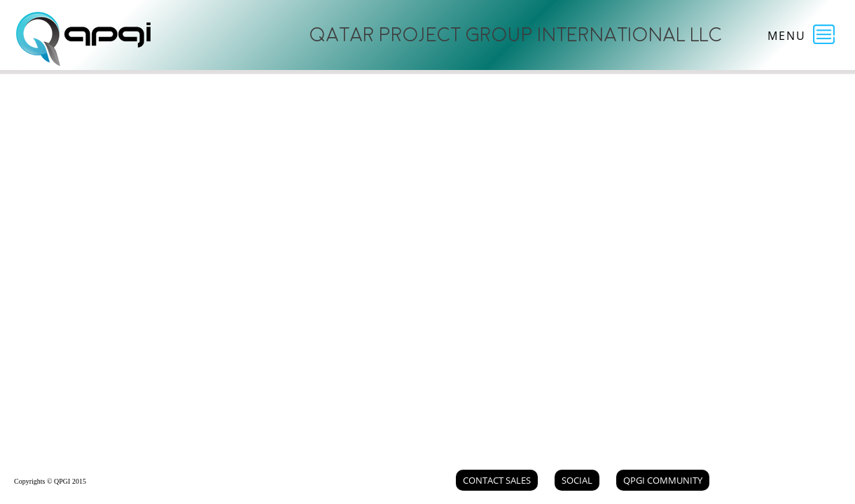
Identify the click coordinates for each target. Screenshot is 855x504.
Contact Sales (497, 480)
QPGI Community (663, 480)
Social (577, 480)
